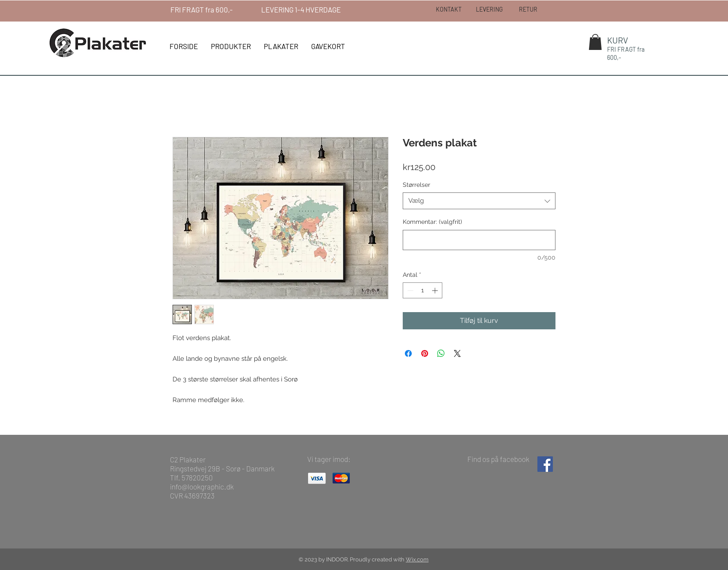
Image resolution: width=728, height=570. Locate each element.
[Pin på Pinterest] (425, 353)
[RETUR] (528, 9)
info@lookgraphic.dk (202, 486)
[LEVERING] (489, 9)
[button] (595, 42)
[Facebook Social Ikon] (545, 464)
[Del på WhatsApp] (441, 353)
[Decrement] (409, 290)
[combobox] (479, 201)
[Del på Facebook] (408, 353)
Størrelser (416, 185)
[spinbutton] (423, 290)
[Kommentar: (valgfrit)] (479, 240)
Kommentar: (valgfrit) (432, 222)
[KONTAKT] (449, 9)
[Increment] (436, 290)
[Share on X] (457, 353)
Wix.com (417, 559)
